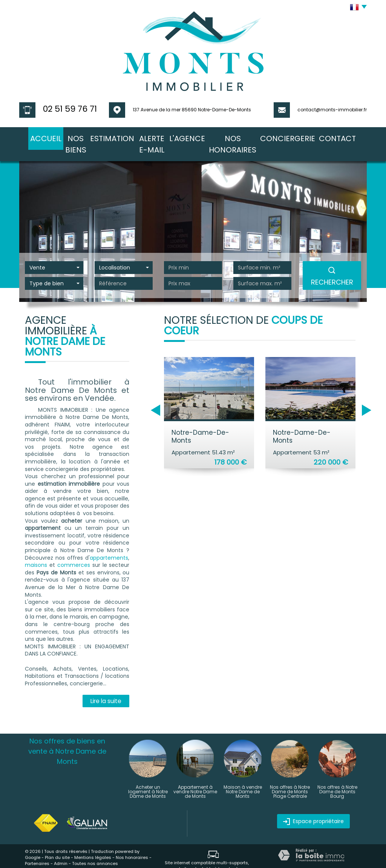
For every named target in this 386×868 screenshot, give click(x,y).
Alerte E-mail (160, 137)
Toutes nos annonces (95, 849)
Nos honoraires (132, 843)
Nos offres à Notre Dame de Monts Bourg (337, 777)
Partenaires (37, 849)
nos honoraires (249, 137)
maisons (36, 550)
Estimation (114, 137)
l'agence (202, 137)
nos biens (73, 137)
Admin (61, 849)
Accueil (36, 137)
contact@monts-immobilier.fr (332, 110)
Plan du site (57, 843)
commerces (74, 550)
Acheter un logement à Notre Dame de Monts (148, 777)
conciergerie (303, 137)
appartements (109, 543)
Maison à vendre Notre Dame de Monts (243, 777)
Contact (347, 137)
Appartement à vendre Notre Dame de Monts (195, 777)
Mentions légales (93, 843)
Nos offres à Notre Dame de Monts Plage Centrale (290, 777)
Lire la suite (106, 686)
